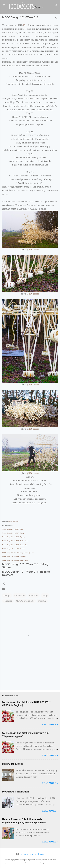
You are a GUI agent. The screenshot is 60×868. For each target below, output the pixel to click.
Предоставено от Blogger (30, 854)
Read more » (50, 724)
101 (25, 25)
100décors (22, 6)
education (8, 601)
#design (7, 595)
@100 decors (33, 249)
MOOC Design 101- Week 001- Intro (13, 529)
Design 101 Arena (13, 521)
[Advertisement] (11, 676)
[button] (56, 18)
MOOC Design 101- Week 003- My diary (14, 537)
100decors (34, 595)
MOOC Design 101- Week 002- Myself (13, 533)
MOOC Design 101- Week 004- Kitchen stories (15, 541)
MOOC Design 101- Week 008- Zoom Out (14, 557)
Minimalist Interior (13, 764)
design (45, 595)
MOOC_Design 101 (25, 601)
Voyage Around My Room (18, 553)
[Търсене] (56, 5)
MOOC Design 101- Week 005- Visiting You (14, 545)
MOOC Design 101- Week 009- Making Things (15, 561)
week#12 (42, 601)
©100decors (20, 595)
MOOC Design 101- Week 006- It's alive (14, 549)
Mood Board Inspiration (15, 792)
